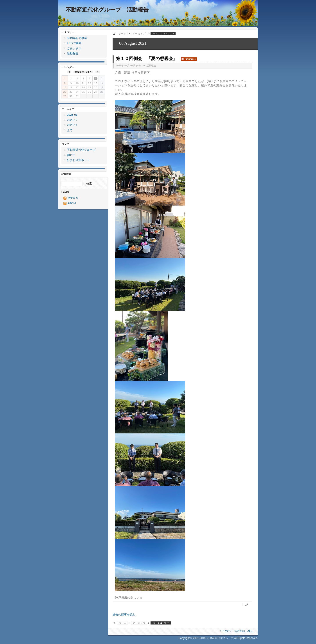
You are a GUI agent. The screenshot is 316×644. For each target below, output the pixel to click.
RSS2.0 (73, 198)
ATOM (72, 203)
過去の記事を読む (124, 615)
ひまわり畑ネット (78, 160)
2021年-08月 (83, 72)
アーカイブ (139, 34)
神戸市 (71, 155)
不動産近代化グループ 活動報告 (107, 10)
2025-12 (72, 120)
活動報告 (151, 66)
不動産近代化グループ (81, 150)
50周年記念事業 (77, 38)
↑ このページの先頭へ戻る (237, 631)
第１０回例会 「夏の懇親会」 (147, 59)
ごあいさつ (74, 48)
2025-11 (72, 125)
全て (70, 130)
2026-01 (72, 115)
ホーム (122, 34)
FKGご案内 (74, 43)
